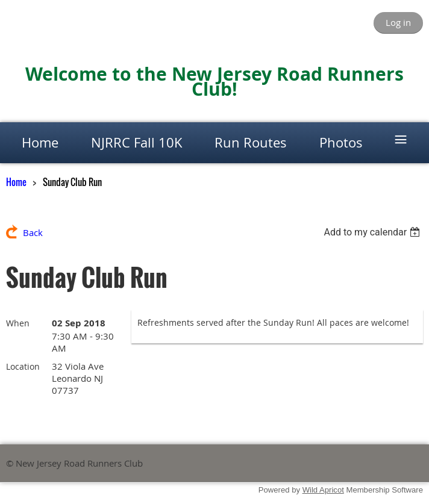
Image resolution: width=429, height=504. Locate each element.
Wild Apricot (323, 490)
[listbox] (373, 232)
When (18, 323)
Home (16, 182)
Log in (398, 22)
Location (23, 366)
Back (33, 232)
